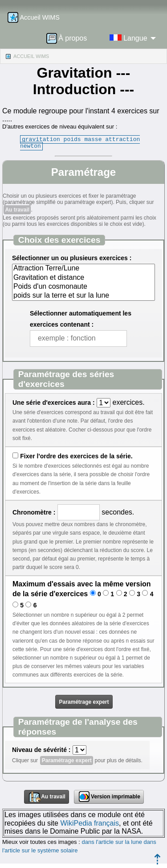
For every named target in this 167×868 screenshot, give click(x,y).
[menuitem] (69, 38)
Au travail (17, 210)
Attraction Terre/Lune (83, 269)
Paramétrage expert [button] (84, 702)
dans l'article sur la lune (112, 842)
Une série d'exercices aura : (54, 403)
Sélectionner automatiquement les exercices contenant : (81, 319)
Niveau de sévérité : (41, 750)
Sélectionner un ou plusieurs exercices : (72, 258)
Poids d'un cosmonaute (83, 287)
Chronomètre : (34, 512)
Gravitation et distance (83, 278)
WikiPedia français (90, 823)
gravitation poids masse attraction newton (80, 143)
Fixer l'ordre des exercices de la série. (76, 456)
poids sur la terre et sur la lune (83, 296)
